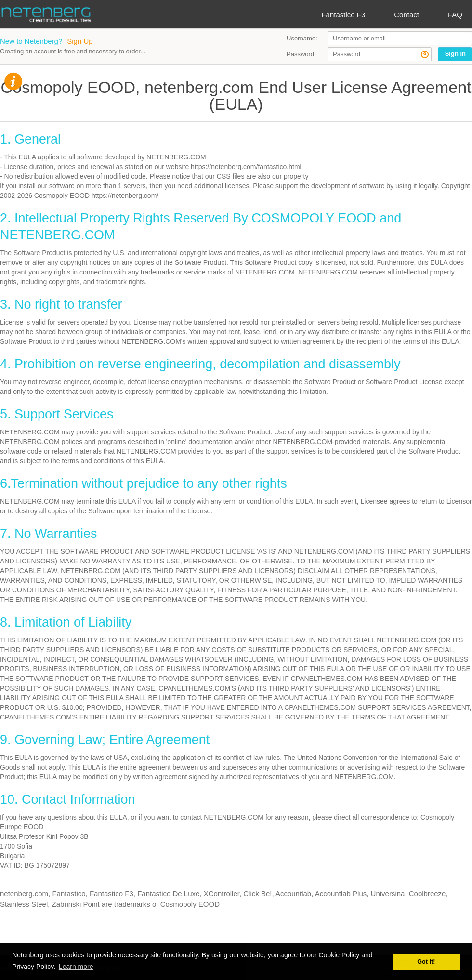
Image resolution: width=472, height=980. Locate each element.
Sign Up (80, 41)
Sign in (455, 54)
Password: (301, 54)
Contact (406, 15)
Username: (302, 38)
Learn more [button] (76, 967)
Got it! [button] (426, 962)
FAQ (455, 15)
